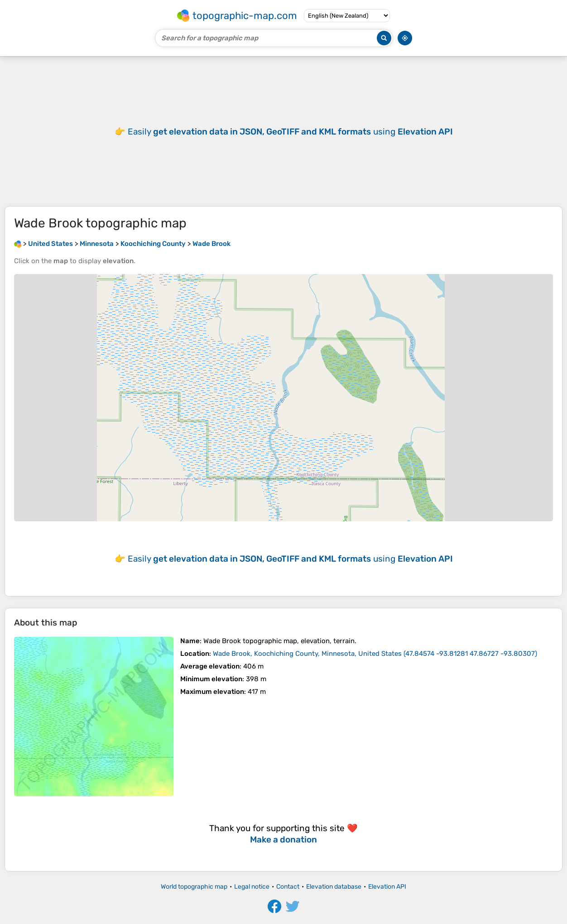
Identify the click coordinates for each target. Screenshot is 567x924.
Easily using (290, 132)
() (375, 654)
